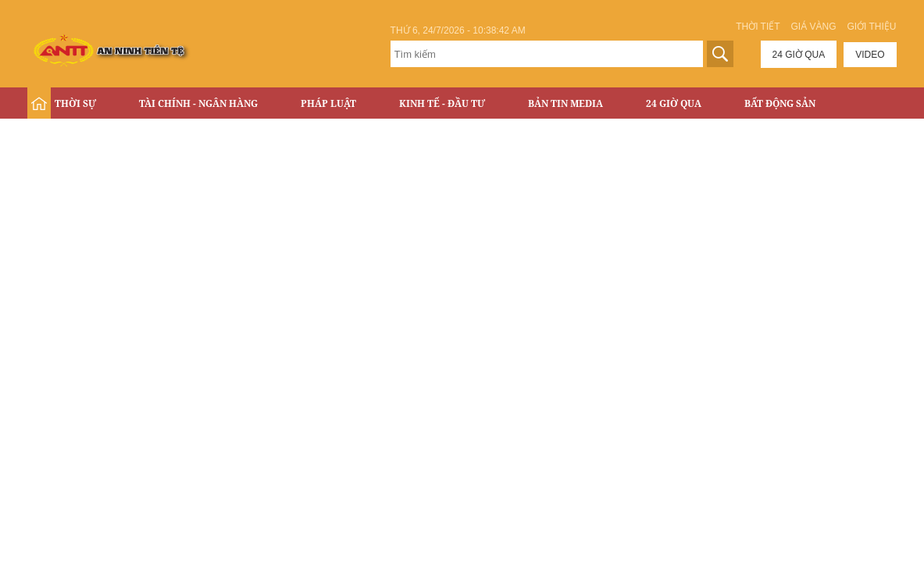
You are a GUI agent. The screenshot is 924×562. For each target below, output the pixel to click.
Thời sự (75, 103)
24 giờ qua (799, 55)
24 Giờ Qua (674, 103)
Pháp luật (328, 103)
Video (870, 55)
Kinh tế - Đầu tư (442, 103)
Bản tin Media (565, 103)
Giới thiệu (871, 27)
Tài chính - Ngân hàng (198, 103)
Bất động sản (780, 103)
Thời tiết (758, 27)
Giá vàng (813, 27)
